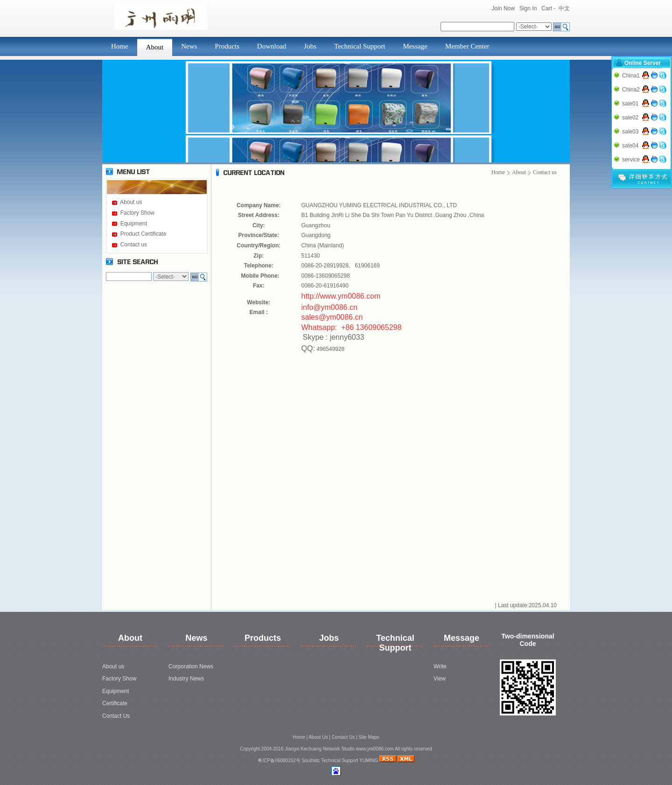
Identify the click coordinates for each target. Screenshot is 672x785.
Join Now (503, 8)
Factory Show (137, 213)
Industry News (186, 679)
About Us (318, 737)
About (155, 47)
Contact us (134, 245)
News (189, 46)
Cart (547, 8)
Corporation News (191, 666)
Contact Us (116, 716)
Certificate (115, 703)
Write (440, 666)
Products (227, 46)
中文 (564, 8)
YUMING (369, 760)
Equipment (134, 224)
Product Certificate (143, 234)
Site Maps (369, 737)
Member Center (467, 46)
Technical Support (360, 46)
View (440, 679)
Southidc (311, 760)
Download (272, 46)
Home (120, 46)
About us (131, 202)
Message (415, 46)
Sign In (528, 8)
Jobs (310, 46)
